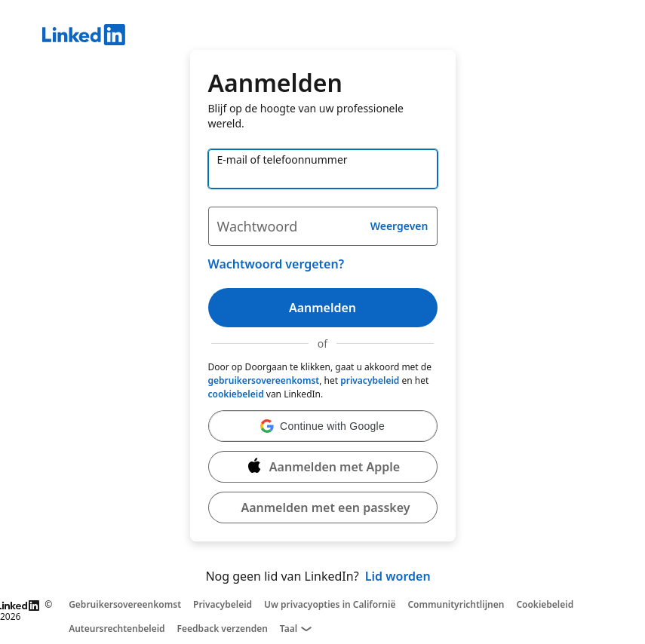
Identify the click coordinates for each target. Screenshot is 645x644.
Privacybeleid (223, 605)
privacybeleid (370, 380)
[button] (323, 426)
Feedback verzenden (223, 629)
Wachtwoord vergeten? (276, 264)
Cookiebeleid (545, 605)
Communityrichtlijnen (456, 605)
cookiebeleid (236, 394)
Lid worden (398, 576)
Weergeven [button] (399, 226)
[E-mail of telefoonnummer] (323, 169)
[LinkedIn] (344, 37)
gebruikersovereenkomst (264, 380)
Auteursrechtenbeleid (117, 629)
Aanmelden (322, 308)
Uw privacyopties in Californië (330, 605)
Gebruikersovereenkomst (125, 605)
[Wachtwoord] (323, 226)
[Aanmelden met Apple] (323, 467)
